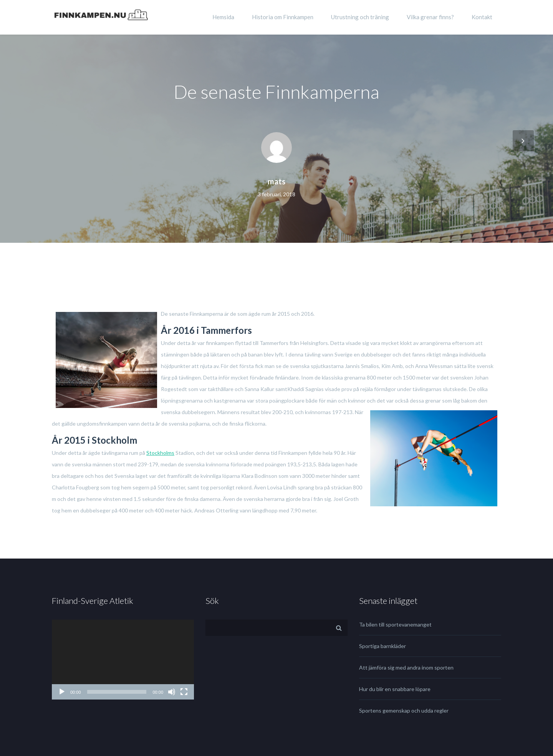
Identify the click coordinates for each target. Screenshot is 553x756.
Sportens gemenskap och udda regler (404, 710)
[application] (123, 660)
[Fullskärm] (184, 692)
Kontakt (482, 17)
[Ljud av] (172, 692)
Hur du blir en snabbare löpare (395, 689)
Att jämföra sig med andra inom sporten (406, 667)
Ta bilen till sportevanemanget (395, 624)
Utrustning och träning (360, 17)
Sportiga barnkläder (382, 646)
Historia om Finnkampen (283, 17)
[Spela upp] (62, 692)
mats (276, 181)
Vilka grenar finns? (430, 17)
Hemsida (223, 17)
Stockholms (160, 453)
